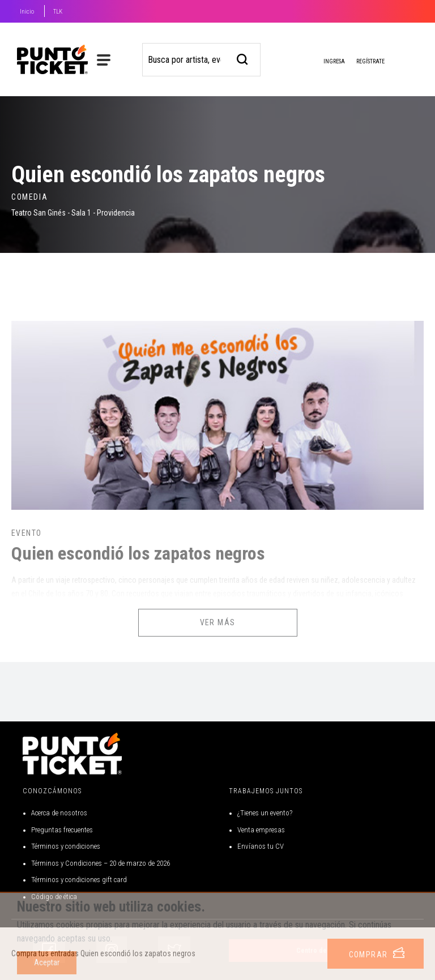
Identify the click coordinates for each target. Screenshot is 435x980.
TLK (58, 12)
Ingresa (325, 62)
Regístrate (370, 61)
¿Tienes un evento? (265, 813)
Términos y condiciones (66, 846)
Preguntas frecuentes (62, 830)
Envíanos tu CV (261, 846)
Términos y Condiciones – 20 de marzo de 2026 (101, 863)
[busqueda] (243, 58)
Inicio (27, 12)
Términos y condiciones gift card (79, 880)
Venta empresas (261, 830)
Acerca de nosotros (59, 813)
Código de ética (54, 897)
